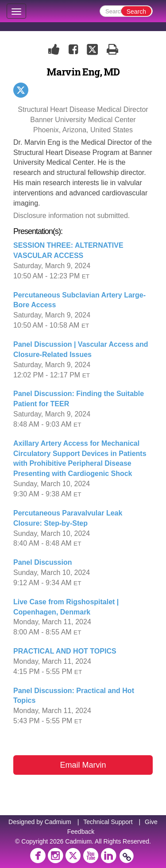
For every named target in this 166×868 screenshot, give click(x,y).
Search (136, 12)
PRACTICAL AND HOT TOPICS (65, 651)
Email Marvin (83, 765)
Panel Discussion (43, 562)
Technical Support (108, 822)
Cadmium (58, 822)
